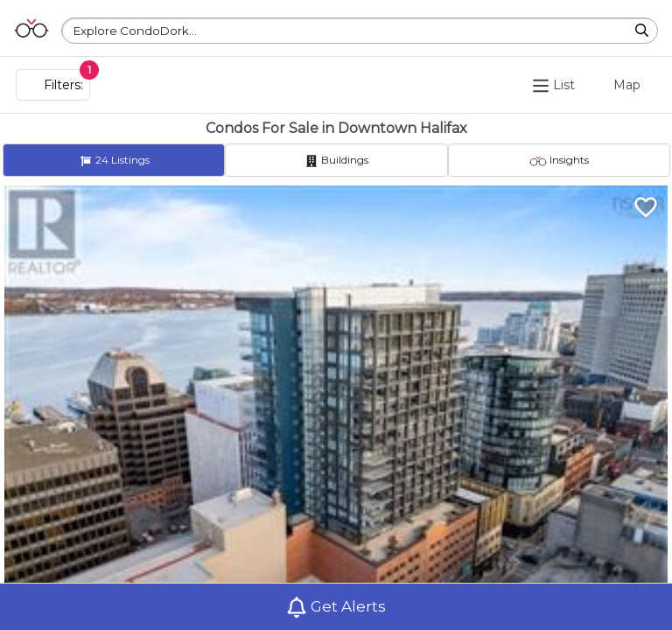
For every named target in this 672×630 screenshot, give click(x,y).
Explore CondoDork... (135, 31)
